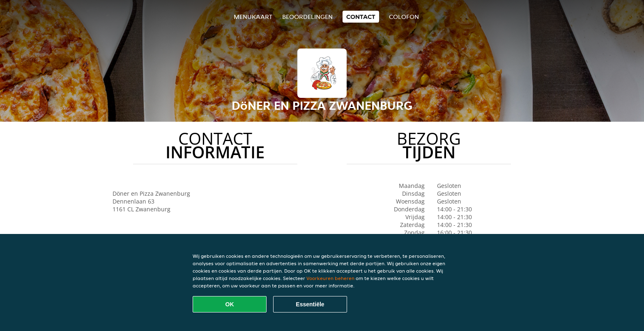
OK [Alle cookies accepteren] (230, 304)
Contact (361, 17)
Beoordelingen (307, 17)
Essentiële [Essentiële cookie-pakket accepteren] (310, 304)
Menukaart (253, 17)
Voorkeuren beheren (330, 278)
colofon (404, 17)
